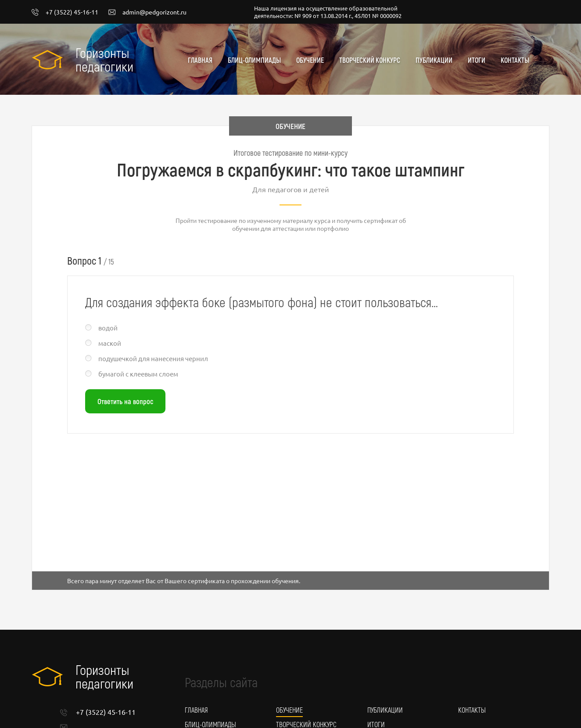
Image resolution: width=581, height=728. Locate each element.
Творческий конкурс (370, 60)
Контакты (515, 60)
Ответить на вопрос (125, 401)
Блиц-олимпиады (254, 60)
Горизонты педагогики (104, 59)
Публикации (434, 60)
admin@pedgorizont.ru (147, 12)
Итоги (477, 60)
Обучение (310, 60)
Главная (200, 60)
